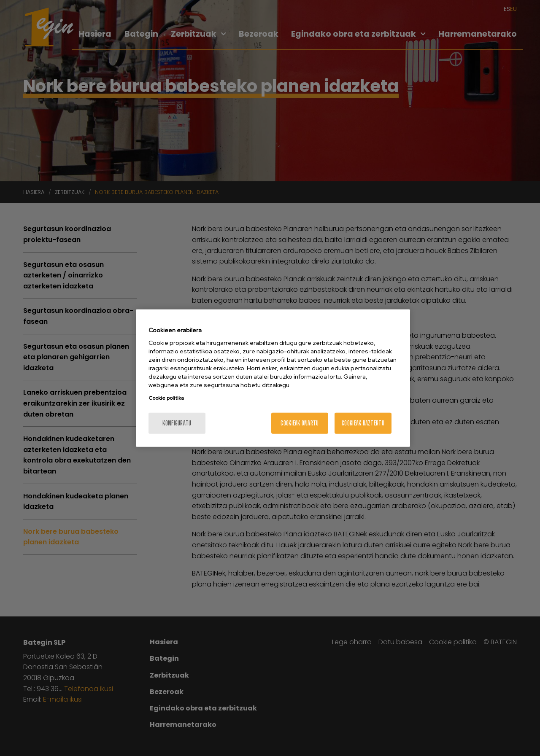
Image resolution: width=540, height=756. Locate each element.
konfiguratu (177, 423)
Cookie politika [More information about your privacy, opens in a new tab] (166, 398)
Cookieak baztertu (363, 423)
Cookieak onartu (300, 423)
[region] (273, 378)
